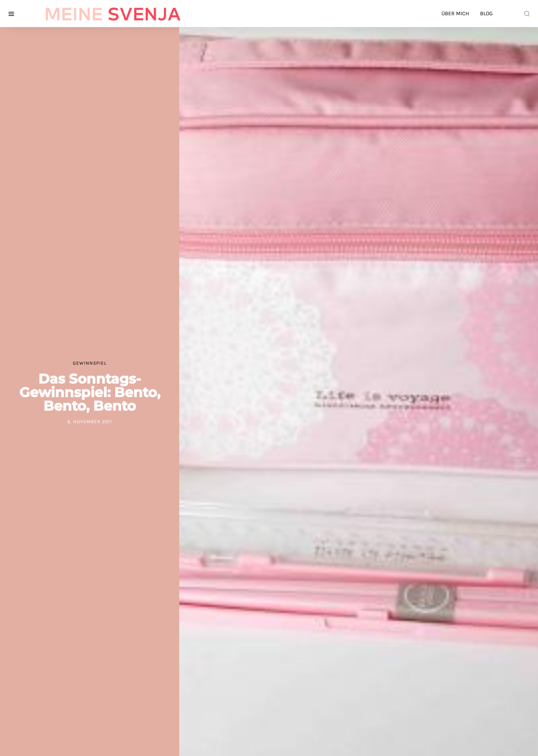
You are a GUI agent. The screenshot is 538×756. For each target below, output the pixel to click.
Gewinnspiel (90, 363)
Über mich (455, 13)
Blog (486, 13)
